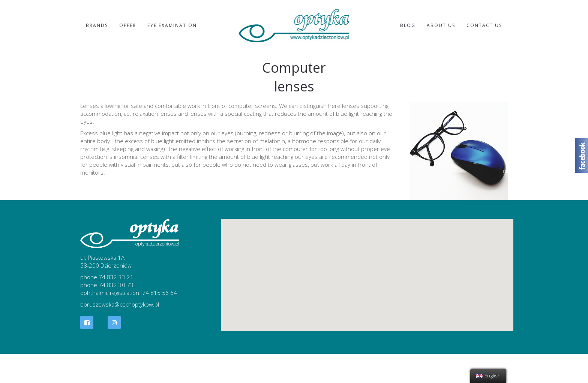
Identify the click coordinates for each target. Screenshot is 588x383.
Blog (408, 25)
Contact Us (484, 25)
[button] (367, 268)
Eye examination (172, 25)
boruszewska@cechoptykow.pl (120, 304)
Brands (97, 25)
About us (441, 25)
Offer (128, 25)
